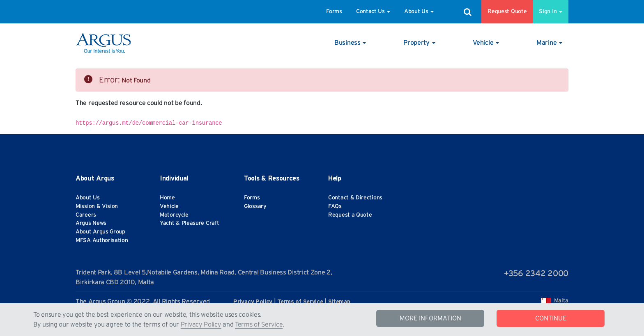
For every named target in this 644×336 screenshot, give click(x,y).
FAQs (335, 206)
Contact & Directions (355, 198)
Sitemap (339, 302)
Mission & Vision (97, 206)
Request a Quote (350, 215)
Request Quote (507, 11)
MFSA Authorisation (102, 240)
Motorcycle (174, 215)
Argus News (91, 223)
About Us (419, 11)
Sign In (551, 11)
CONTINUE (551, 318)
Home (167, 198)
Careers (86, 215)
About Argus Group (100, 232)
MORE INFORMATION (430, 318)
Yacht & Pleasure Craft (189, 223)
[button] (350, 43)
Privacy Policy (201, 325)
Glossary (255, 206)
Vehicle (169, 206)
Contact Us (373, 11)
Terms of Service (259, 325)
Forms (334, 11)
